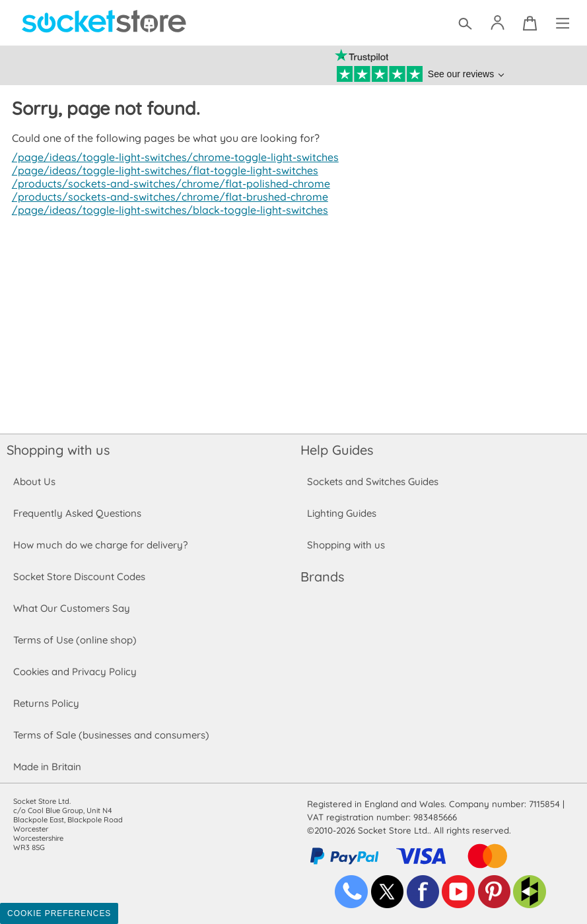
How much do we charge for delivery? (100, 545)
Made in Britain (48, 767)
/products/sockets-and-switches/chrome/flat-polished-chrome (167, 183)
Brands (322, 577)
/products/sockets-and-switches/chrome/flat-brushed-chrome (167, 197)
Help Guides (337, 450)
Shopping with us (58, 450)
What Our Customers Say (71, 608)
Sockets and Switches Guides (373, 481)
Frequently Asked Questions (77, 513)
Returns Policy (46, 703)
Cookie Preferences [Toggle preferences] (59, 913)
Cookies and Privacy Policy (75, 672)
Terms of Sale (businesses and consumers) (111, 735)
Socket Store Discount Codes (79, 577)
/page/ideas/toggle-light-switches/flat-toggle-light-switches (160, 170)
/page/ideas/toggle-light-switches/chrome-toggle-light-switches (171, 157)
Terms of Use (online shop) (75, 640)
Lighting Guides (342, 513)
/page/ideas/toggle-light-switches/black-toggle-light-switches (165, 210)
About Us (34, 481)
